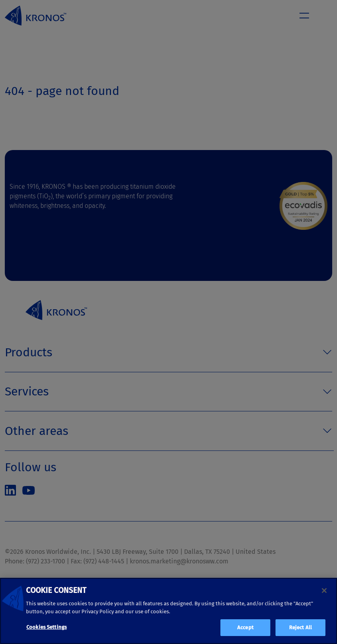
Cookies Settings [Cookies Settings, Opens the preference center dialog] (47, 627)
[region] (168, 611)
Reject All (300, 627)
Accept (245, 627)
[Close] (324, 591)
